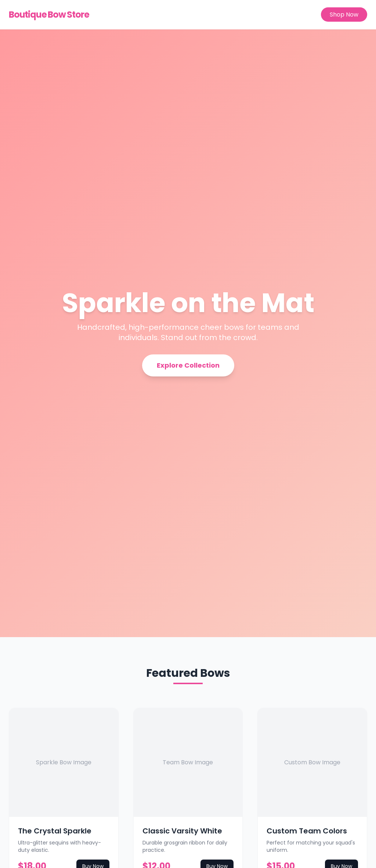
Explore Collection (188, 365)
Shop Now (344, 15)
